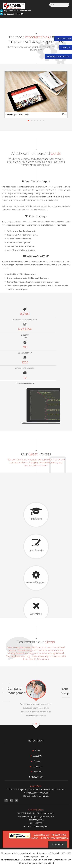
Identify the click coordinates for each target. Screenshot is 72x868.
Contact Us (38, 766)
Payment (38, 772)
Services (38, 761)
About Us (37, 756)
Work (38, 751)
